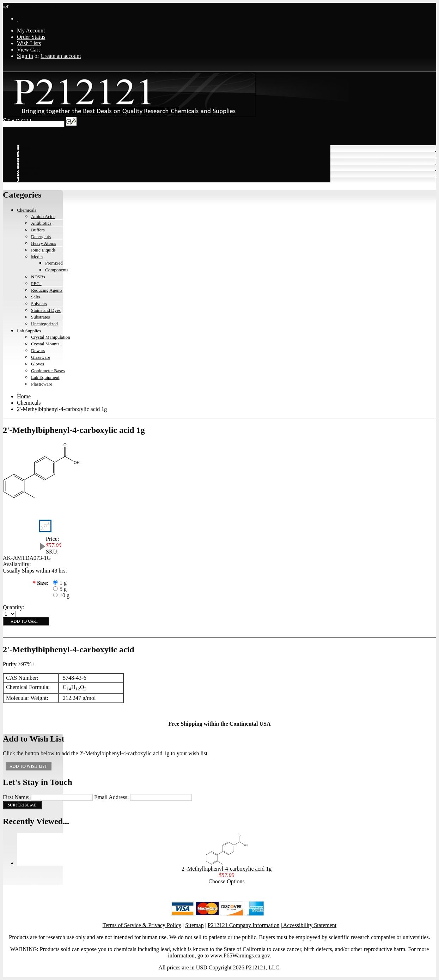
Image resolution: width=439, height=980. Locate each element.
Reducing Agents (47, 290)
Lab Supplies (29, 331)
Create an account (61, 56)
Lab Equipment (45, 377)
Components (57, 270)
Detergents (41, 237)
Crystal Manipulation (51, 337)
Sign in (25, 56)
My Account (31, 31)
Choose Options (227, 881)
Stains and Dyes (46, 310)
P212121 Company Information (244, 925)
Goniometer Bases (48, 371)
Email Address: (111, 797)
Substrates (40, 317)
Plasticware (42, 384)
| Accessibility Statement (309, 925)
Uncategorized (44, 324)
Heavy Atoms (44, 243)
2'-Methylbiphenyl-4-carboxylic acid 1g (227, 869)
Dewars (38, 350)
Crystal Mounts (45, 344)
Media (37, 257)
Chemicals (27, 210)
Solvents (39, 304)
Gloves (38, 364)
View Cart (28, 50)
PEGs (36, 283)
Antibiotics (41, 223)
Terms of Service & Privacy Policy (142, 925)
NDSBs (38, 277)
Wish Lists (29, 43)
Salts (35, 297)
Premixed (54, 263)
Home (24, 396)
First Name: (16, 797)
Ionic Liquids (43, 250)
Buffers (38, 230)
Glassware (41, 357)
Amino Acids (43, 216)
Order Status (31, 37)
